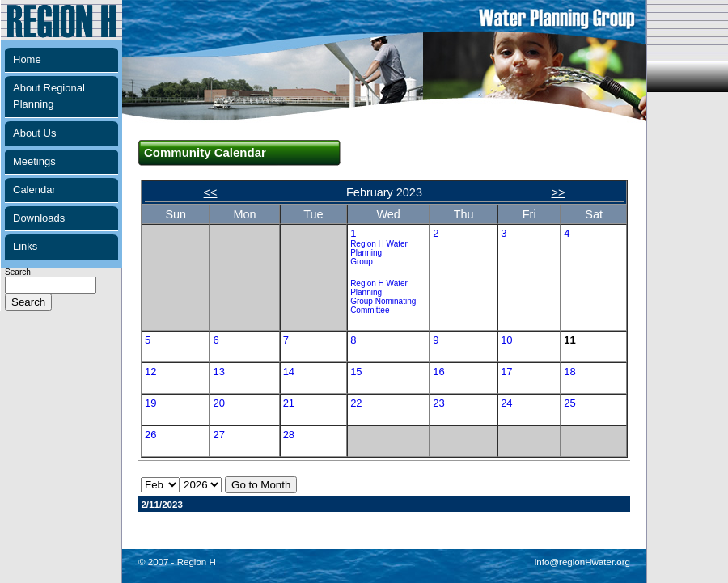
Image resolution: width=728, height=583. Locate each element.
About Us (34, 133)
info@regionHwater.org (582, 562)
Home (27, 59)
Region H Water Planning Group (379, 253)
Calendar (34, 190)
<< (211, 192)
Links (25, 246)
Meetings (34, 161)
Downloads (39, 218)
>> (559, 192)
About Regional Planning (49, 96)
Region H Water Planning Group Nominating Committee (383, 297)
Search (51, 287)
